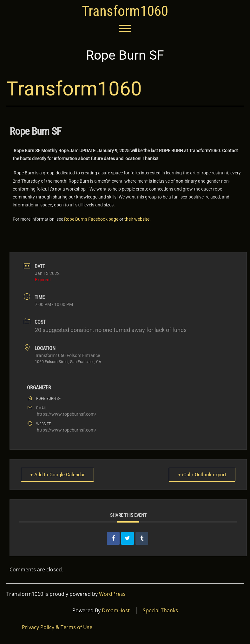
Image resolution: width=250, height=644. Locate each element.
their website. (138, 219)
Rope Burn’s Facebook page (91, 219)
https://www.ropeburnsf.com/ (67, 414)
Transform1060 (125, 11)
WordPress (112, 594)
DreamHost (116, 610)
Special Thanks (160, 610)
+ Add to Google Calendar (57, 475)
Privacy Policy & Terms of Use (57, 627)
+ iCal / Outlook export (202, 475)
